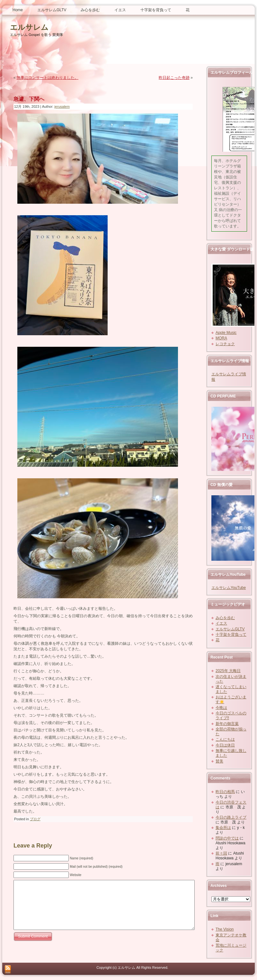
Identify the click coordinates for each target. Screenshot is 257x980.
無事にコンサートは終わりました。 (48, 78)
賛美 (219, 761)
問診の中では (227, 838)
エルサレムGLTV (230, 629)
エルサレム (29, 27)
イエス (221, 623)
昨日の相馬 (225, 792)
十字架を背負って (231, 635)
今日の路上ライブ (231, 817)
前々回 (221, 853)
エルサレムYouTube (229, 588)
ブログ (35, 819)
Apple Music (226, 333)
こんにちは (225, 739)
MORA (221, 338)
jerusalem (62, 107)
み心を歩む (225, 618)
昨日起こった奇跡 (174, 78)
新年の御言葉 (227, 724)
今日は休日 (225, 745)
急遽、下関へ (29, 99)
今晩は (221, 708)
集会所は (223, 828)
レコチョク (225, 344)
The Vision (225, 929)
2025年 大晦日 (228, 671)
